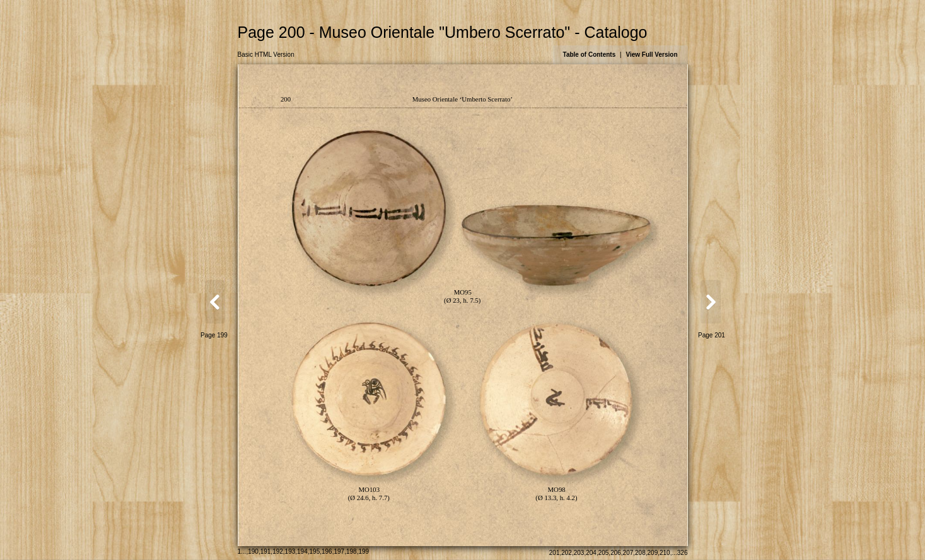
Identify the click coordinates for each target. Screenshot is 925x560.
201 (555, 553)
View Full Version (651, 55)
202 (567, 553)
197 (339, 551)
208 (640, 553)
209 (653, 553)
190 (253, 551)
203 (579, 553)
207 (628, 553)
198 (352, 551)
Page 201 (712, 335)
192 (278, 551)
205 (604, 553)
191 (266, 551)
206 (616, 553)
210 (665, 553)
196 (327, 551)
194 (302, 551)
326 (683, 553)
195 (315, 551)
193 (290, 551)
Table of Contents (590, 55)
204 (591, 553)
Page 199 (214, 335)
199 (364, 551)
